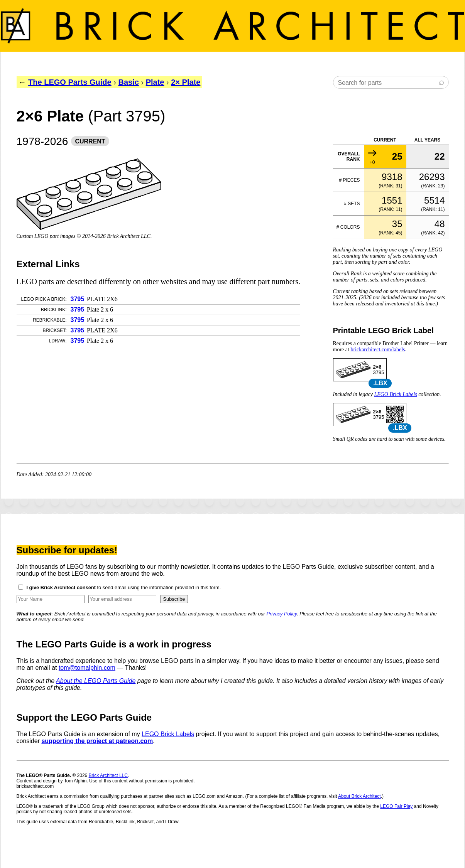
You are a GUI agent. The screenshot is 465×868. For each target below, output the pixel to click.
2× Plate (186, 82)
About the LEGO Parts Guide (96, 681)
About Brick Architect (359, 796)
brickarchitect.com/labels (378, 350)
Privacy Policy (282, 614)
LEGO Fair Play (396, 806)
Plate (155, 82)
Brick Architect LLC (108, 775)
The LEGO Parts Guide (70, 82)
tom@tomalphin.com (87, 668)
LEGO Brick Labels (395, 394)
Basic (128, 82)
